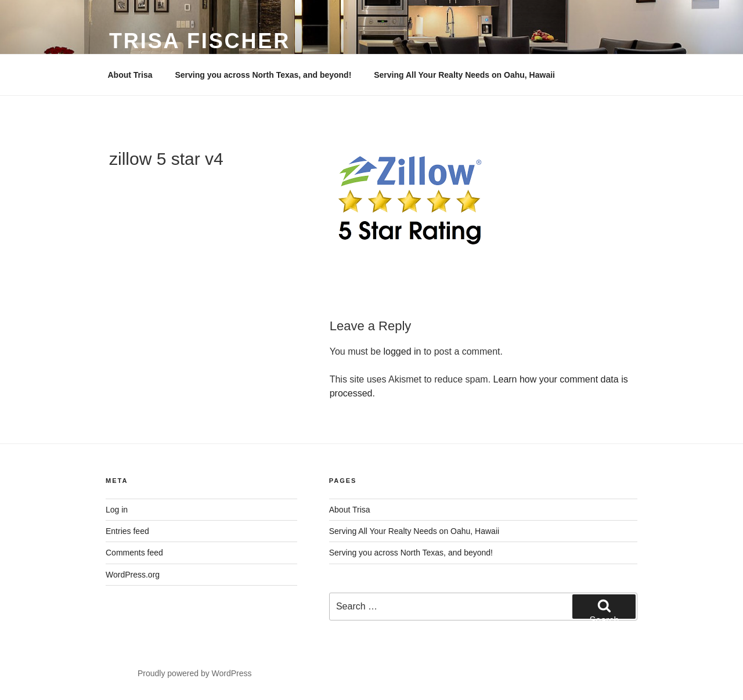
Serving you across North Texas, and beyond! (263, 75)
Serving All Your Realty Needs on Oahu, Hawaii (464, 75)
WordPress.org (133, 575)
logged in (403, 351)
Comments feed (134, 553)
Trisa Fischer (200, 41)
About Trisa (130, 75)
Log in (117, 510)
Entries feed (127, 531)
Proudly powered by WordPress (195, 673)
